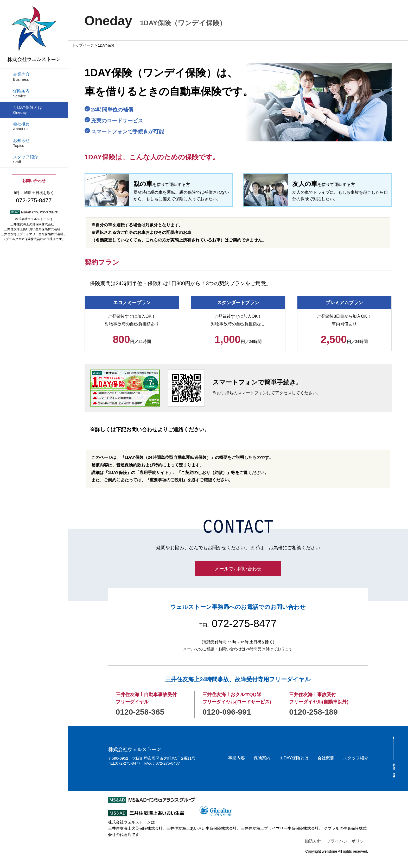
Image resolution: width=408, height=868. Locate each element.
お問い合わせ (34, 181)
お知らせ (21, 143)
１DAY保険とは (28, 110)
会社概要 (21, 126)
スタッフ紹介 (25, 159)
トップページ (83, 45)
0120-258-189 (313, 712)
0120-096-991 (227, 712)
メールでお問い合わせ (238, 569)
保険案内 (21, 93)
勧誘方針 (313, 841)
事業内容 (21, 77)
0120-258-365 (140, 712)
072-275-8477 (238, 623)
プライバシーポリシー (347, 841)
